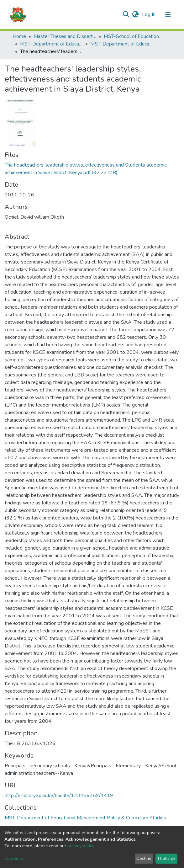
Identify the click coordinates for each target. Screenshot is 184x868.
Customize (15, 858)
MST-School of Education (131, 36)
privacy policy (81, 846)
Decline (144, 858)
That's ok (166, 858)
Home (19, 36)
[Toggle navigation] (168, 14)
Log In (149, 14)
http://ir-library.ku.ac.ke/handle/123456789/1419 (59, 796)
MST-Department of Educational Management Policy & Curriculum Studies (51, 44)
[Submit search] (126, 14)
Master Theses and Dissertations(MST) (65, 36)
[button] (136, 14)
